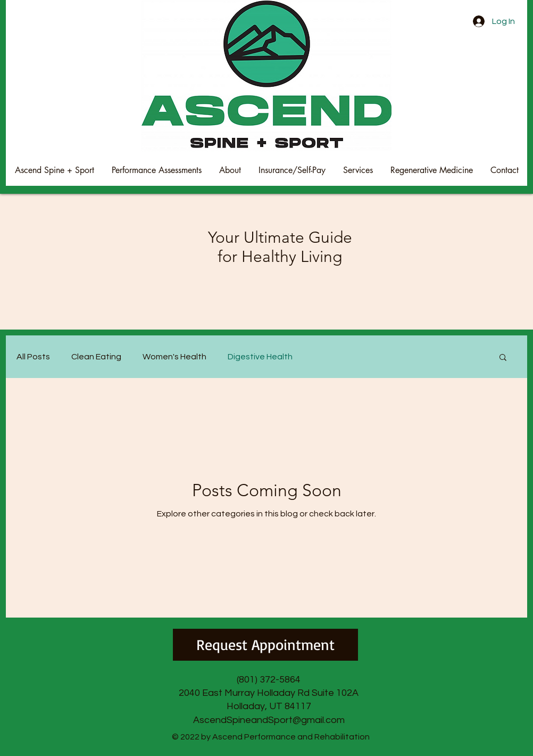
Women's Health (174, 357)
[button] (503, 358)
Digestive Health (260, 357)
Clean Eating (96, 357)
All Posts (33, 357)
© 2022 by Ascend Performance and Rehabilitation (271, 737)
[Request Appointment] (265, 645)
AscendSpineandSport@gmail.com (269, 720)
